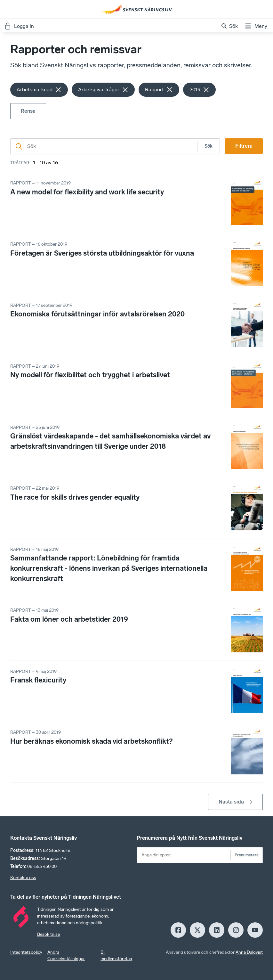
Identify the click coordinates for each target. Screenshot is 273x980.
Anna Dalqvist (249, 952)
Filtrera (244, 146)
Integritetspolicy (26, 952)
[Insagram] (236, 930)
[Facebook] (178, 930)
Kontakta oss (23, 878)
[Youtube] (255, 930)
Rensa (28, 111)
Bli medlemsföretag (116, 955)
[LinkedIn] (217, 930)
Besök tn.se (48, 934)
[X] (197, 930)
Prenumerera (247, 855)
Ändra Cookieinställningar (66, 955)
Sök (209, 146)
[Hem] (137, 9)
